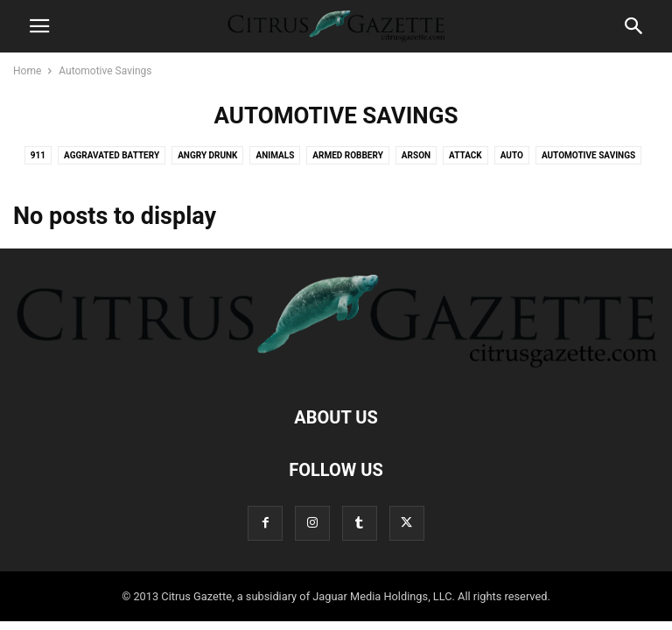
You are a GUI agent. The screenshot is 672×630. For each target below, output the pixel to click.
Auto (512, 155)
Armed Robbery (348, 155)
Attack (465, 155)
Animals (275, 155)
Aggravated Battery (112, 155)
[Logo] (336, 364)
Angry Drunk (207, 155)
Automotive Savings (588, 155)
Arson (416, 155)
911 (38, 155)
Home (27, 71)
